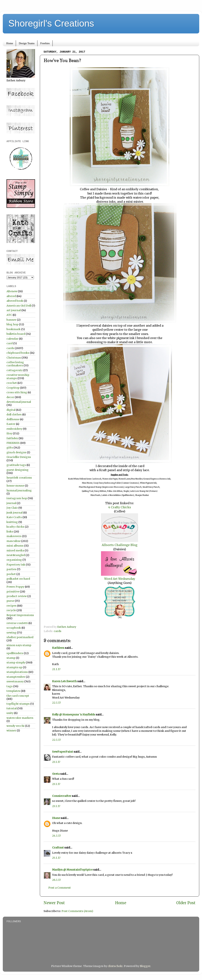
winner (11, 730)
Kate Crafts (14, 517)
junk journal (15, 513)
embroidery (14, 429)
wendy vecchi (15, 726)
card (10, 343)
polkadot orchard (18, 579)
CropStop (13, 388)
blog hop (12, 324)
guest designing (18, 470)
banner (11, 320)
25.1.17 (56, 858)
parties (11, 569)
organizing (14, 560)
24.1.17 (56, 836)
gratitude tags (16, 465)
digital (11, 410)
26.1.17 (56, 880)
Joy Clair (12, 508)
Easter (11, 424)
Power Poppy (15, 587)
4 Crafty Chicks (120, 507)
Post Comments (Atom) (77, 911)
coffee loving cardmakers (15, 364)
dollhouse (13, 419)
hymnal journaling (19, 490)
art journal (14, 310)
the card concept (18, 696)
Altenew (12, 291)
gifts (10, 448)
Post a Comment (60, 888)
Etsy (9, 433)
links (10, 532)
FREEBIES (13, 443)
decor (10, 397)
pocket (11, 574)
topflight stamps (18, 704)
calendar (12, 339)
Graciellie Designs (19, 457)
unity (10, 713)
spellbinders (15, 653)
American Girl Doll (19, 306)
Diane (56, 818)
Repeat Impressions (20, 615)
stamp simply (16, 662)
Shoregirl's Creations (51, 23)
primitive (13, 592)
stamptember (16, 677)
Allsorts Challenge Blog (120, 545)
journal (11, 503)
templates (13, 691)
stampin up (14, 667)
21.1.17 (56, 669)
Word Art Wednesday (120, 579)
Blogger (145, 966)
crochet (12, 383)
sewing (11, 633)
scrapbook (14, 628)
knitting (12, 522)
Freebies (45, 43)
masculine (14, 541)
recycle (11, 610)
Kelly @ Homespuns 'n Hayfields (74, 715)
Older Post (186, 903)
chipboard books (18, 353)
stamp (11, 658)
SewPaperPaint (63, 752)
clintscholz (115, 966)
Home (10, 43)
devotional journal (19, 402)
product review (17, 596)
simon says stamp (19, 645)
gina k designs (16, 452)
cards (58, 631)
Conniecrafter (62, 796)
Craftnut (58, 848)
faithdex (12, 438)
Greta (56, 774)
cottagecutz (15, 370)
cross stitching (17, 392)
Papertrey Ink (16, 565)
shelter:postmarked (20, 637)
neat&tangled (16, 555)
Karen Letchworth (64, 681)
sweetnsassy (15, 681)
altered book (15, 301)
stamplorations (17, 672)
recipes (11, 606)
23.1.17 (56, 762)
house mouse (15, 486)
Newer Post (54, 903)
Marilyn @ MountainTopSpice (72, 870)
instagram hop (17, 498)
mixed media (15, 550)
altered (11, 296)
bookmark (14, 329)
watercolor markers (20, 718)
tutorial (12, 708)
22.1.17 (56, 703)
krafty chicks (15, 527)
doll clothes (14, 414)
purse (10, 601)
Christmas (14, 358)
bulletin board (16, 334)
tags (10, 686)
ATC (9, 315)
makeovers (14, 536)
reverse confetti (17, 623)
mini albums (15, 546)
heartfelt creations (19, 478)
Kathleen (58, 648)
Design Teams (27, 43)
